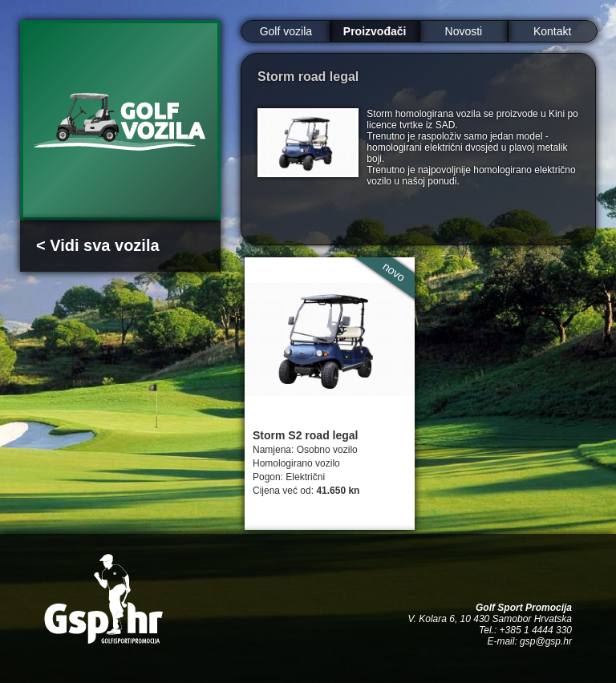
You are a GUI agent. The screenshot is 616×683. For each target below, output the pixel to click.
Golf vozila (286, 31)
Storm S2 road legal (305, 435)
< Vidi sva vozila (98, 245)
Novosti (464, 31)
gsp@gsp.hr (546, 641)
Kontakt (552, 31)
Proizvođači (375, 31)
